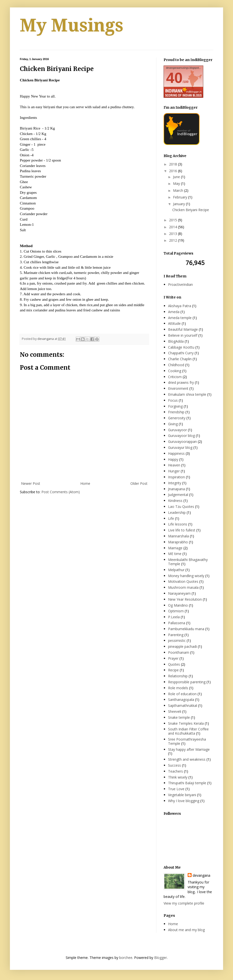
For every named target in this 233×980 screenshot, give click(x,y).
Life (171, 518)
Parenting (176, 635)
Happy (173, 459)
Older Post (139, 483)
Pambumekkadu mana (186, 629)
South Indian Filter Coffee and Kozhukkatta (188, 731)
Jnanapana (176, 489)
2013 (174, 234)
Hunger (174, 471)
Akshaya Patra (180, 306)
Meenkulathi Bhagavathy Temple (188, 562)
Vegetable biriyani (182, 795)
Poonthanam (179, 652)
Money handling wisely (186, 576)
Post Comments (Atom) (61, 492)
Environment (178, 388)
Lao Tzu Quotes (181, 506)
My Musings (72, 26)
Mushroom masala (183, 587)
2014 (174, 227)
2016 (174, 171)
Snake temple (179, 717)
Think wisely (178, 777)
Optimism (176, 611)
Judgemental (178, 495)
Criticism (175, 377)
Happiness (176, 453)
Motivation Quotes (183, 581)
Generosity (177, 418)
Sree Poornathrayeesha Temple (187, 741)
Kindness (175, 501)
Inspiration (176, 477)
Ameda (174, 312)
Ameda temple (180, 318)
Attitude (174, 323)
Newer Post (31, 483)
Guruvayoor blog (181, 436)
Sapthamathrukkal (183, 705)
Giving (173, 424)
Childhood (176, 365)
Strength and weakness (187, 759)
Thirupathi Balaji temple (187, 783)
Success (175, 765)
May (177, 183)
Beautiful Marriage (183, 329)
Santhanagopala (181, 700)
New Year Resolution (185, 599)
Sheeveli (175, 711)
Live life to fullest (182, 530)
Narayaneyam (179, 593)
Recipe (173, 670)
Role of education (182, 694)
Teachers (175, 771)
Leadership (177, 512)
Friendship (176, 412)
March (179, 190)
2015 (174, 220)
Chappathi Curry (181, 353)
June (177, 177)
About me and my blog (186, 930)
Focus (173, 400)
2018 (174, 164)
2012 (174, 240)
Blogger (160, 958)
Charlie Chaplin (180, 359)
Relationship (178, 676)
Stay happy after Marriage (189, 749)
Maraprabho (178, 542)
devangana (201, 875)
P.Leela (174, 617)
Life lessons (178, 524)
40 (174, 78)
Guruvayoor (177, 430)
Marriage (175, 548)
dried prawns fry (181, 382)
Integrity (175, 483)
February (181, 197)
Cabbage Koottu (181, 347)
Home (85, 483)
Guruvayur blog (180, 447)
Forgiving (175, 406)
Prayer (173, 658)
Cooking (175, 371)
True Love (176, 789)
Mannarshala (178, 536)
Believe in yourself (183, 335)
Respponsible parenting (187, 682)
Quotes (174, 664)
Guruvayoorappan (182, 441)
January (179, 204)
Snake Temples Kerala (186, 723)
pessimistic (177, 640)
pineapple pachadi (182, 646)
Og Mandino (178, 605)
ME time (175, 554)
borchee (126, 958)
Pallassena (177, 623)
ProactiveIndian (180, 284)
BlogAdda (176, 341)
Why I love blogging (184, 801)
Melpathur (176, 570)
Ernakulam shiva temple (187, 394)
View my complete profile (184, 903)
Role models (178, 688)
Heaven (174, 465)
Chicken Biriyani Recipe (191, 210)
